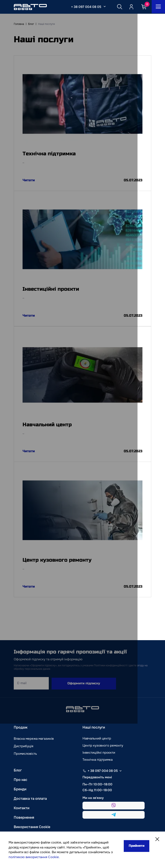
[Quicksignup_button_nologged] (131, 7)
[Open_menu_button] (158, 7)
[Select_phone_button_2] (104, 6)
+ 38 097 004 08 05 (85, 7)
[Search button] (119, 7)
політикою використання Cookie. (34, 857)
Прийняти (135, 846)
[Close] (157, 840)
